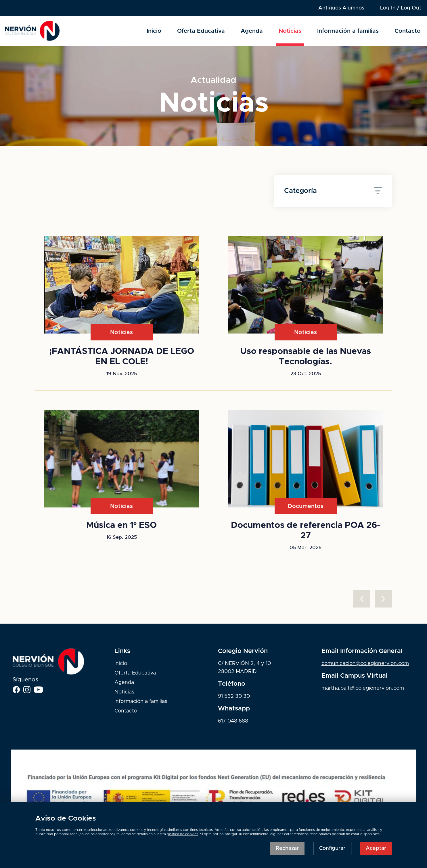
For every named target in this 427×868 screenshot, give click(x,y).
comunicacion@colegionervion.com (365, 664)
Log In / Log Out (401, 8)
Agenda (252, 31)
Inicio (154, 31)
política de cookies (183, 834)
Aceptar (376, 848)
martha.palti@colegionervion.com (363, 688)
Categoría (333, 191)
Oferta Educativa (201, 31)
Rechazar (287, 848)
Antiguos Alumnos (341, 8)
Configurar (332, 848)
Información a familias (348, 31)
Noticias (290, 31)
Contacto (408, 31)
